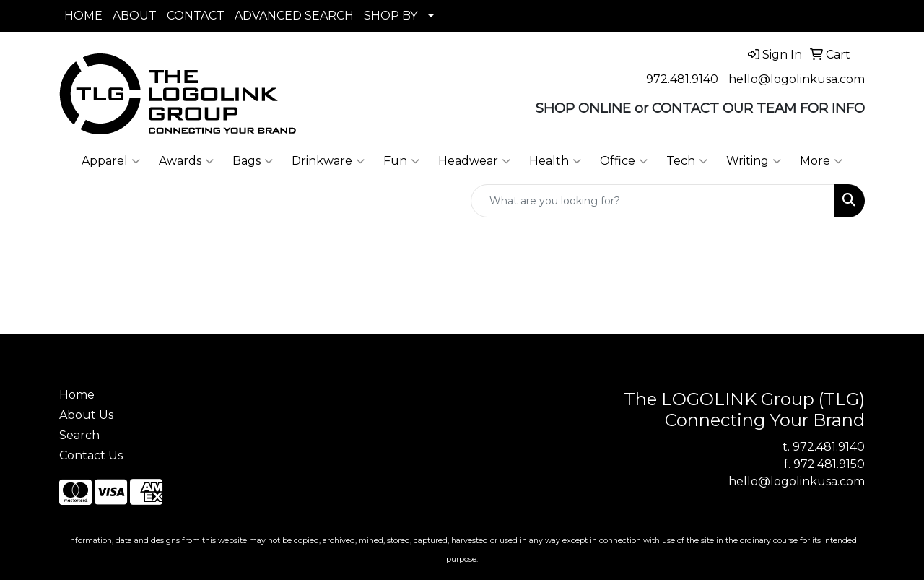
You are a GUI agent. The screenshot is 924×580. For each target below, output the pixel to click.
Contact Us (91, 455)
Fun (401, 161)
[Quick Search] (653, 201)
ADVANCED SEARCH (294, 16)
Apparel (111, 161)
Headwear (474, 161)
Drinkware (328, 161)
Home (77, 395)
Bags (253, 161)
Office (624, 161)
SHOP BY (391, 16)
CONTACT (196, 16)
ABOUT (135, 16)
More (821, 161)
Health (555, 161)
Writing (754, 161)
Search (79, 435)
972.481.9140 (682, 79)
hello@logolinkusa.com (797, 79)
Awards (186, 161)
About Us (86, 415)
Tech (687, 161)
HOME (83, 16)
